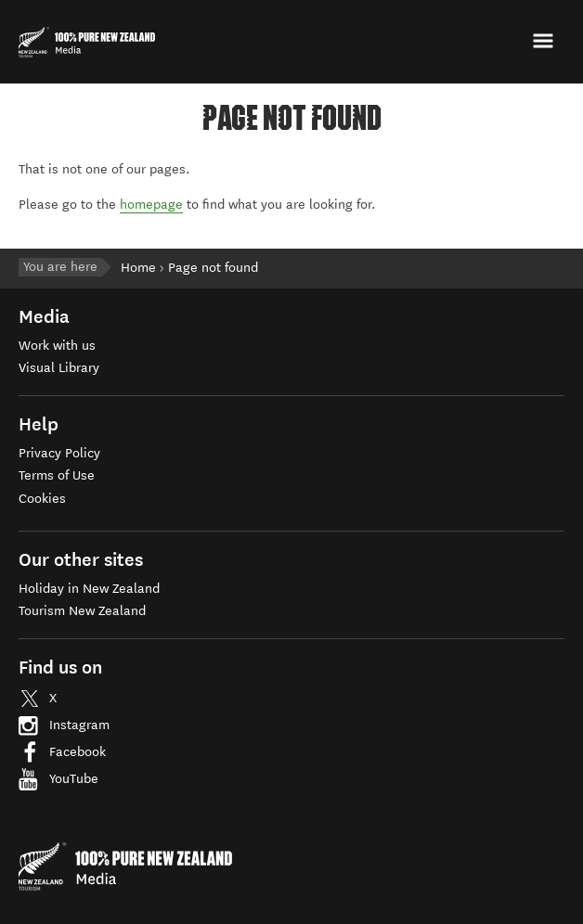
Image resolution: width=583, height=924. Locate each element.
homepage (151, 205)
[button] (545, 41)
